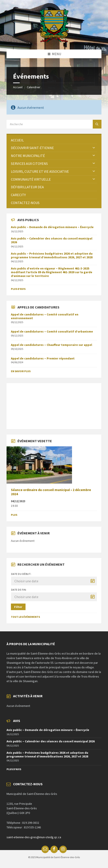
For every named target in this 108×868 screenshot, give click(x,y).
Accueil (18, 87)
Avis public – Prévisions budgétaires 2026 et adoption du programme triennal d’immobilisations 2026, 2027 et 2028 (52, 255)
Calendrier (34, 87)
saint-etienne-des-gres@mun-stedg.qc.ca (34, 837)
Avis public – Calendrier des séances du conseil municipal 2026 (52, 240)
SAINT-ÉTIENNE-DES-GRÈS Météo (54, 404)
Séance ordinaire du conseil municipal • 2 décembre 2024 (51, 492)
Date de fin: (19, 590)
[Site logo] (54, 41)
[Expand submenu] (94, 148)
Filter (18, 607)
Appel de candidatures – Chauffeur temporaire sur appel (51, 345)
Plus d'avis (18, 289)
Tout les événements (25, 617)
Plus (14, 515)
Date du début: (21, 574)
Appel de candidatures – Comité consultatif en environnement (45, 316)
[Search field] (54, 124)
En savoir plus (21, 371)
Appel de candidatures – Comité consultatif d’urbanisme (52, 331)
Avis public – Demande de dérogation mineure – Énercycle (52, 227)
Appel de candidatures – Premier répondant (43, 358)
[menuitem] (54, 140)
